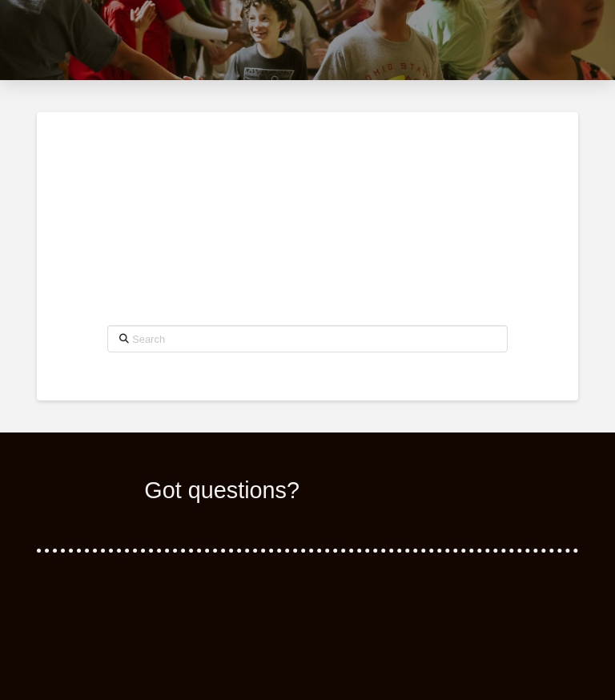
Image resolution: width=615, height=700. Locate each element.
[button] (561, 40)
